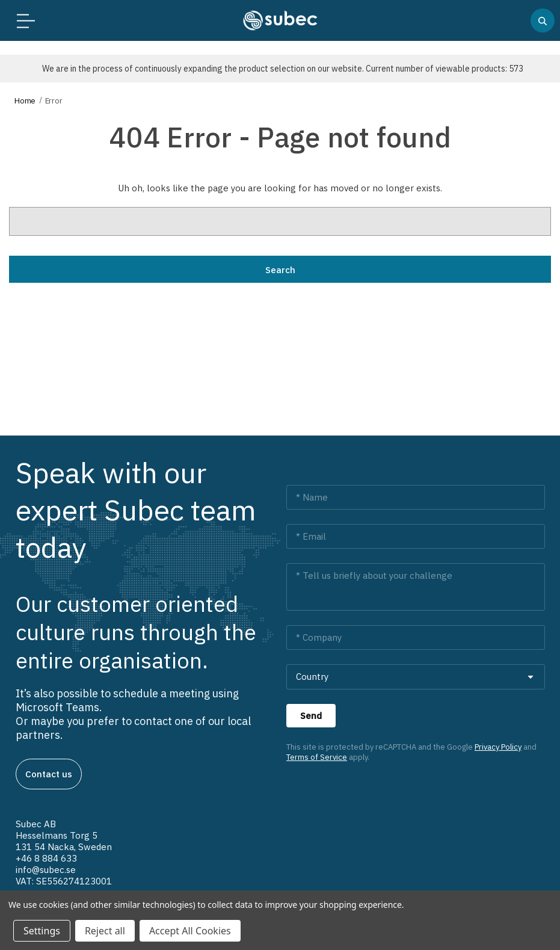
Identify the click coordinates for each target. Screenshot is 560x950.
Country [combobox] (312, 677)
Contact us (49, 774)
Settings (42, 931)
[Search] (543, 20)
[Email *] (416, 536)
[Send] (311, 716)
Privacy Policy (498, 747)
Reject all (105, 931)
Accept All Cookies (190, 931)
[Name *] (416, 497)
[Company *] (416, 637)
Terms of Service (317, 757)
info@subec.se (46, 870)
